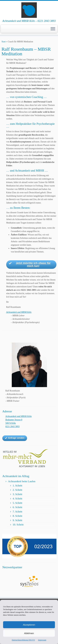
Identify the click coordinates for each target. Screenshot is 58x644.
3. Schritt (17, 494)
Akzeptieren (29, 625)
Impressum (42, 640)
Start (4, 42)
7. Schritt (17, 512)
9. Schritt (17, 520)
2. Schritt (17, 490)
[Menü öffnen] (53, 29)
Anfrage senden (15, 438)
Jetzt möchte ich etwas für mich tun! (30, 265)
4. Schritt (17, 499)
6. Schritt (17, 507)
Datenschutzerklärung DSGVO (23, 640)
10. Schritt (18, 525)
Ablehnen (29, 633)
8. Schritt (17, 516)
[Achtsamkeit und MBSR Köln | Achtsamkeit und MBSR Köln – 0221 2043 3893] (29, 10)
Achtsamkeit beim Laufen (22, 481)
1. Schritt (17, 486)
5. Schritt (17, 503)
